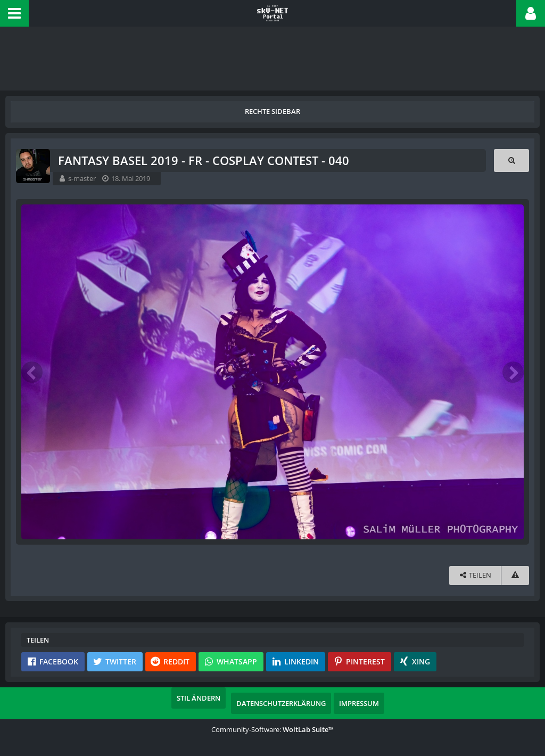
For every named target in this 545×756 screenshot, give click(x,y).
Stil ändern (199, 698)
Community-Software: (272, 729)
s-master (82, 178)
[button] (14, 13)
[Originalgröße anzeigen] (511, 161)
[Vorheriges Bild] (32, 372)
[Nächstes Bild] (513, 372)
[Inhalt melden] (515, 575)
